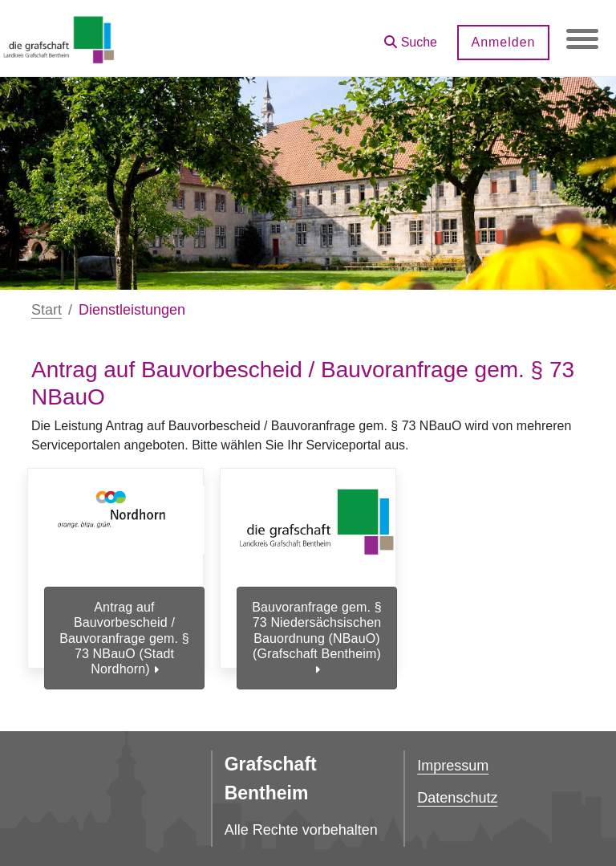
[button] (411, 37)
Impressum (453, 766)
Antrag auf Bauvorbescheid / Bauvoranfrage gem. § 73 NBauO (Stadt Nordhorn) (124, 638)
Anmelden (503, 42)
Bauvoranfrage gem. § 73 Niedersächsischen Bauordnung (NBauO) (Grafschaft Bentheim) (317, 638)
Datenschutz (457, 798)
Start (47, 310)
